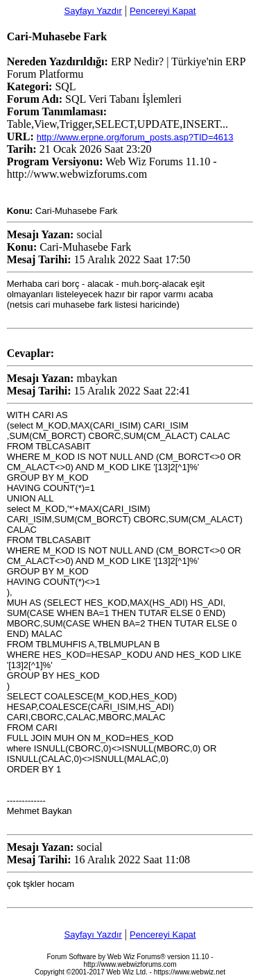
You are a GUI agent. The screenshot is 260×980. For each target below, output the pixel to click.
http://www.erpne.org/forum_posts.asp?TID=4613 (135, 137)
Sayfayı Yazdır (93, 11)
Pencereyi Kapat (163, 11)
